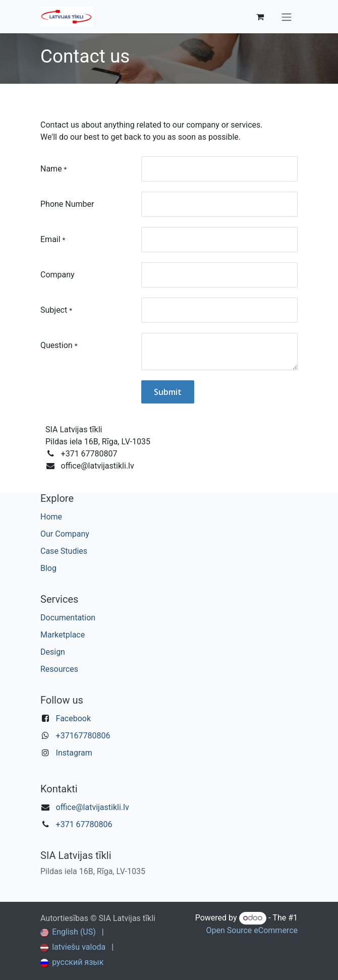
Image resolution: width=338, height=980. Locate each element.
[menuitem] (68, 932)
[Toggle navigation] (287, 17)
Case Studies (64, 551)
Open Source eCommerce (252, 930)
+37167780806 (83, 736)
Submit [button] (168, 392)
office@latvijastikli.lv (93, 807)
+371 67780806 (84, 824)
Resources (59, 669)
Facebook (73, 718)
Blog (48, 568)
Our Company (65, 534)
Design (53, 652)
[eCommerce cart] (260, 17)
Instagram (74, 753)
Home (51, 517)
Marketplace (63, 635)
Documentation (68, 618)
